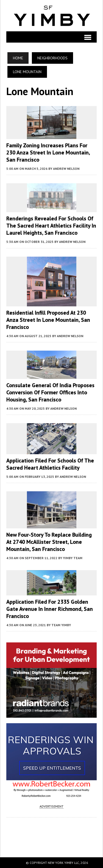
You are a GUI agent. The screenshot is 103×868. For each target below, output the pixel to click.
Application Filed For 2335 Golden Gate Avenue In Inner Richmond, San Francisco (50, 609)
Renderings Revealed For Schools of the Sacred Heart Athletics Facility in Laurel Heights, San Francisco (51, 226)
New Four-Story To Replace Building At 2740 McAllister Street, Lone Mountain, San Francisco (49, 542)
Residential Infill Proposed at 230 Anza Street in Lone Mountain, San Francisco (48, 320)
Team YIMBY (61, 625)
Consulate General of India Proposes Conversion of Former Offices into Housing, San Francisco (50, 392)
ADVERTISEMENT (51, 806)
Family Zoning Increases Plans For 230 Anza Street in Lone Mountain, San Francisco (48, 152)
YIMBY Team (73, 558)
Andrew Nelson (66, 169)
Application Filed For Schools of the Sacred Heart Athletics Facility (50, 464)
